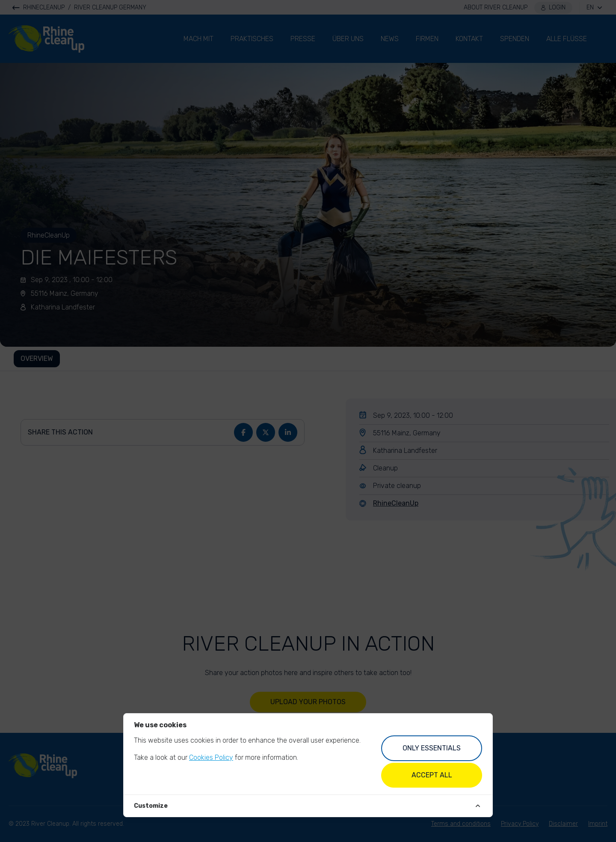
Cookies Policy (211, 757)
